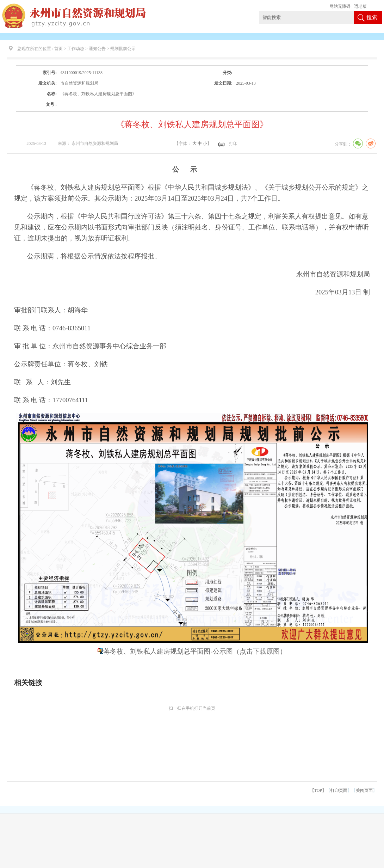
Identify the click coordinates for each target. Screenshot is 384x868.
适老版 (360, 6)
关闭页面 (364, 790)
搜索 (372, 17)
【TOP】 (318, 790)
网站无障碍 (340, 6)
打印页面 (339, 790)
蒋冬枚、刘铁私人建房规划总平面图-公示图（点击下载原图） (195, 651)
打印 (233, 143)
